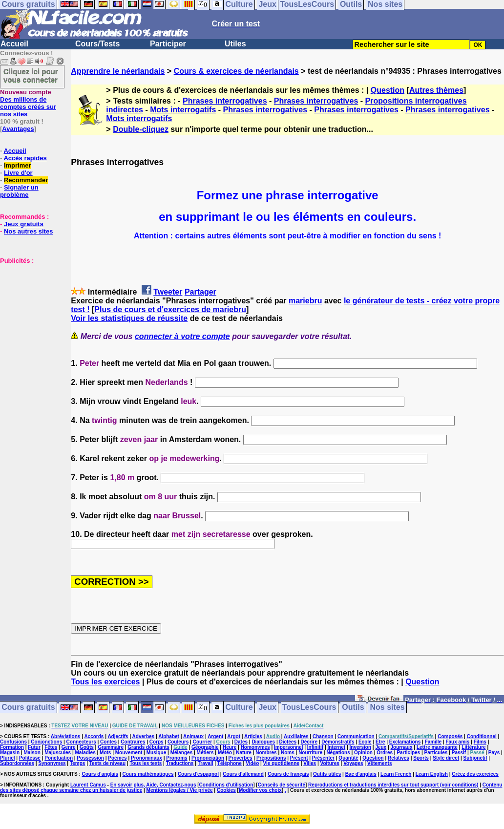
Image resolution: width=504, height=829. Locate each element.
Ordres (385, 753)
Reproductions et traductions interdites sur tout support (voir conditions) (393, 785)
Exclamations (405, 742)
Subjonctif (475, 758)
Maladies (85, 753)
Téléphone (230, 763)
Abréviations (66, 736)
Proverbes (241, 758)
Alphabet (169, 736)
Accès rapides (25, 158)
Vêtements (380, 763)
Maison (32, 753)
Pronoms (177, 758)
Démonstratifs (338, 742)
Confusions (13, 742)
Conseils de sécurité (282, 785)
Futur (34, 747)
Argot (234, 736)
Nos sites (388, 708)
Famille (433, 742)
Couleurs (178, 742)
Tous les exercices (105, 682)
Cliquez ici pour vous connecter (31, 75)
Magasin (10, 753)
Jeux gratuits (24, 224)
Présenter (323, 758)
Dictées (288, 742)
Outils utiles (327, 774)
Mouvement (129, 753)
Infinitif (315, 747)
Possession (90, 758)
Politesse (30, 758)
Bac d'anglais (361, 774)
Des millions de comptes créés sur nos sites (28, 103)
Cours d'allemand (243, 774)
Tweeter (168, 292)
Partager (200, 292)
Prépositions (271, 758)
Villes (310, 763)
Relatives (399, 758)
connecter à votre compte (182, 336)
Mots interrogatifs (183, 110)
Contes (108, 742)
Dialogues (263, 742)
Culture (239, 708)
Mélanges (182, 753)
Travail (206, 763)
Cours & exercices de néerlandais (236, 71)
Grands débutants (148, 747)
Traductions (180, 763)
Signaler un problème (19, 191)
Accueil (14, 44)
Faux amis (457, 742)
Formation (12, 747)
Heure (230, 747)
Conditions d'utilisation (226, 785)
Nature (244, 753)
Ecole (365, 742)
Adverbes (144, 736)
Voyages (353, 763)
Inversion (360, 747)
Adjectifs (118, 736)
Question (388, 90)
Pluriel (8, 758)
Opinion (363, 753)
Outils (353, 708)
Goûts (87, 747)
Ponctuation (59, 758)
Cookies (226, 790)
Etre (380, 742)
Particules (436, 753)
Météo (225, 753)
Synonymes (52, 763)
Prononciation (208, 758)
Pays (494, 753)
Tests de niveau (107, 763)
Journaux (402, 747)
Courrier (202, 742)
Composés (450, 736)
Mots (105, 753)
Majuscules (58, 753)
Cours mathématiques (148, 774)
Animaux (193, 736)
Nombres (266, 753)
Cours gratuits (28, 708)
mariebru (305, 301)
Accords (94, 736)
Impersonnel (288, 747)
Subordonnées (17, 763)
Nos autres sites (28, 231)
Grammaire (111, 747)
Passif (459, 753)
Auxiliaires (296, 736)
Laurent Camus (88, 785)
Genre (69, 747)
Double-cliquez (141, 129)
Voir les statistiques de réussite (129, 318)
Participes (408, 753)
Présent (299, 758)
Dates (241, 742)
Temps (78, 763)
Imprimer (18, 165)
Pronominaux (147, 758)
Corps (157, 742)
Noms (288, 753)
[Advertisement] (29, 313)
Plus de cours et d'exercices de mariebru (170, 309)
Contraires (133, 742)
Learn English (432, 774)
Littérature (473, 747)
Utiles (235, 44)
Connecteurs (81, 742)
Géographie (205, 747)
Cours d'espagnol (198, 774)
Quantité (348, 758)
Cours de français (288, 774)
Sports (421, 758)
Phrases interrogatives (225, 101)
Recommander (26, 180)
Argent (215, 736)
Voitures (330, 763)
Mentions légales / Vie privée (180, 790)
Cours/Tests (97, 44)
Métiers (205, 753)
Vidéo (252, 763)
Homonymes (255, 747)
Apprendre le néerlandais (118, 71)
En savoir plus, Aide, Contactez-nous (153, 785)
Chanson (323, 736)
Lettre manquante (437, 747)
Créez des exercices (475, 774)
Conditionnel (482, 736)
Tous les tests (146, 763)
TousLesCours (309, 708)
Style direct (446, 758)
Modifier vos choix (260, 790)
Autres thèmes (436, 90)
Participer (168, 44)
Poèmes (117, 758)
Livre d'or (18, 173)
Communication (356, 736)
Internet (337, 747)
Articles (253, 736)
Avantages (18, 129)
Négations (338, 753)
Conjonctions (46, 742)
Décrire (309, 742)
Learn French (396, 774)
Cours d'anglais (100, 774)
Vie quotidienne (281, 763)
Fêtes (51, 747)
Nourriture (310, 753)
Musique (157, 753)
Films (480, 742)
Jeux (267, 708)
